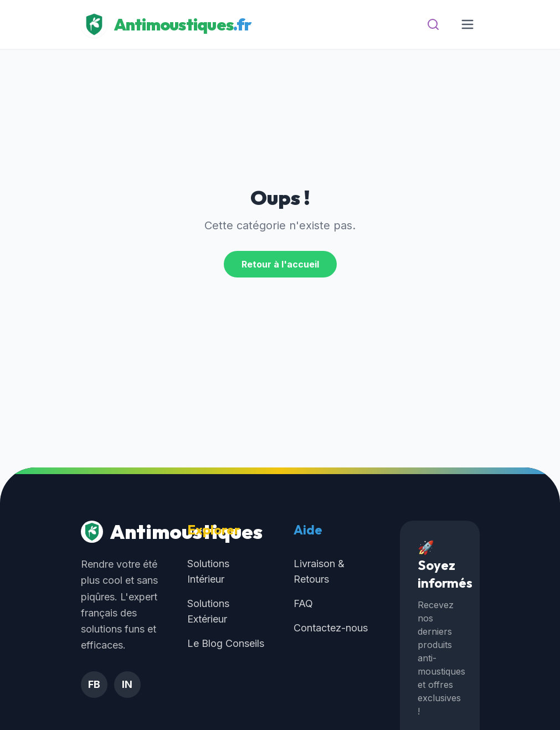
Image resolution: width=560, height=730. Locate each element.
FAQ (303, 603)
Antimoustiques (121, 532)
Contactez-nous (331, 628)
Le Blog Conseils (226, 643)
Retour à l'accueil (280, 264)
